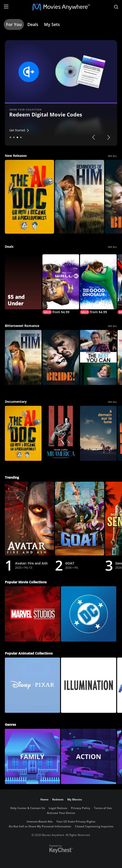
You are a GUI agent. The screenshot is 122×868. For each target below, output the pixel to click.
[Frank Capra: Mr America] (61, 433)
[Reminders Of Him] (80, 197)
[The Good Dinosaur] (98, 284)
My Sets (52, 24)
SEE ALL (112, 156)
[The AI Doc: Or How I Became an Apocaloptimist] (29, 197)
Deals (33, 24)
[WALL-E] (61, 284)
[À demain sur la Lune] (98, 433)
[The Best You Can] (98, 357)
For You (14, 24)
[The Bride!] (61, 357)
